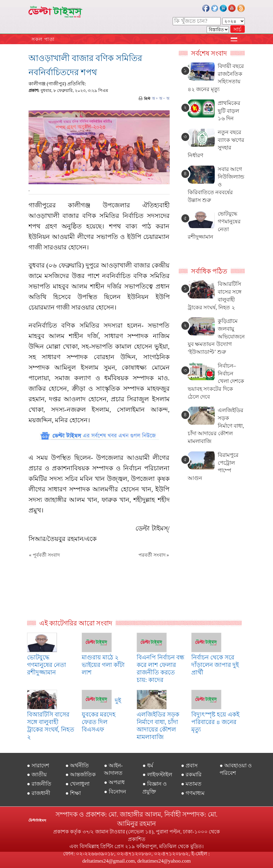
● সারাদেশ (38, 766)
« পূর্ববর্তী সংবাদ (44, 555)
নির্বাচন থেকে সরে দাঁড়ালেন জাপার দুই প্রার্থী (215, 665)
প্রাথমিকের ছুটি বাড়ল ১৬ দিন (229, 111)
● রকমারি (191, 775)
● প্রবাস (189, 766)
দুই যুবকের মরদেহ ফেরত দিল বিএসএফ (101, 715)
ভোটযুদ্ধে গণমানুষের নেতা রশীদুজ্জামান (47, 665)
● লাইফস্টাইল (157, 775)
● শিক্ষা (73, 793)
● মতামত (191, 784)
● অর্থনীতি (77, 766)
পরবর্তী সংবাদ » (154, 555)
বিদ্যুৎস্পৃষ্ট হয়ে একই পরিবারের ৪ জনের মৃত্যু (215, 722)
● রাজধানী (39, 793)
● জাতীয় (37, 775)
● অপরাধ (114, 782)
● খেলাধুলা (77, 784)
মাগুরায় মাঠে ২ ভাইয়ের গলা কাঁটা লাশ (103, 665)
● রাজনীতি (39, 784)
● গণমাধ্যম (193, 793)
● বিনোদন (115, 792)
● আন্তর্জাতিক (81, 775)
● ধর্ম (148, 766)
